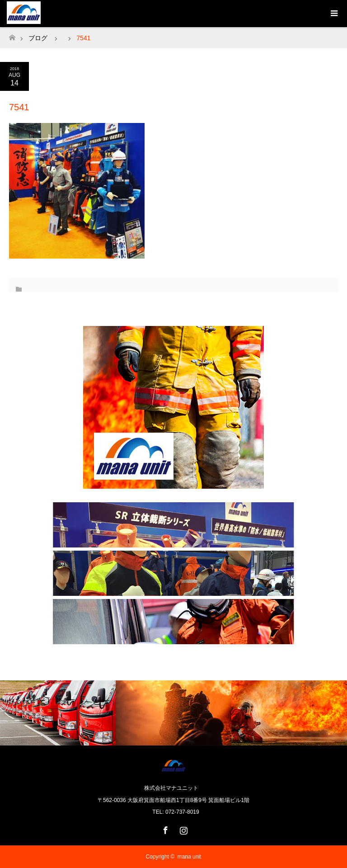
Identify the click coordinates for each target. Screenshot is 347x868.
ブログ (38, 38)
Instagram (183, 829)
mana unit (190, 857)
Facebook (164, 829)
